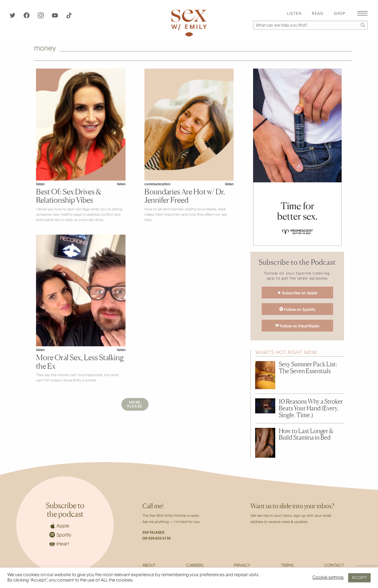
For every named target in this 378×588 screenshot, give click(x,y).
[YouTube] (56, 17)
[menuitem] (294, 14)
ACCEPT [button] (359, 578)
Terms (287, 566)
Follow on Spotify (297, 309)
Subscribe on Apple (297, 293)
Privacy (242, 566)
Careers (195, 566)
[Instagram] (41, 17)
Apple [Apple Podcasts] (59, 526)
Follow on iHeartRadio (297, 326)
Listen (294, 14)
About (149, 566)
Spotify (60, 535)
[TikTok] (69, 17)
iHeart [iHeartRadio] (59, 544)
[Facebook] (27, 17)
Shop (340, 14)
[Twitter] (13, 17)
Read (318, 14)
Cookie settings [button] (328, 578)
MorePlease (135, 405)
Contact (334, 566)
